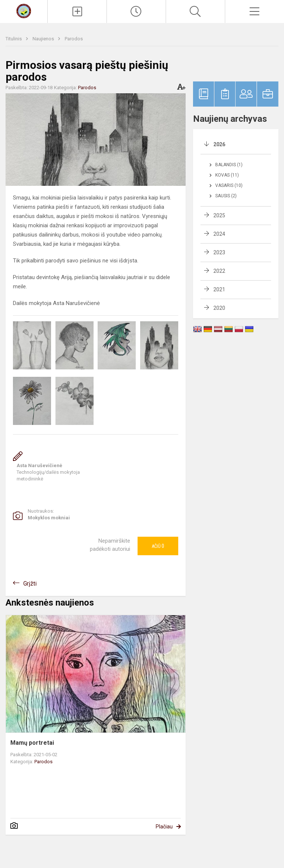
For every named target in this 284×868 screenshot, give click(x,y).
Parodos (74, 39)
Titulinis (14, 39)
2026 (219, 144)
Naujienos (44, 39)
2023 (219, 252)
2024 (219, 234)
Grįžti (30, 584)
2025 (219, 215)
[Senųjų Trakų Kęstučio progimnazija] (23, 11)
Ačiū (158, 546)
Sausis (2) (226, 196)
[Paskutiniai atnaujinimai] (136, 11)
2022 (219, 271)
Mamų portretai (32, 743)
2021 (219, 289)
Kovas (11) (227, 175)
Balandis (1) (229, 165)
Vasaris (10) (229, 185)
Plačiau (164, 827)
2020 (219, 308)
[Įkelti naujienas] (77, 11)
